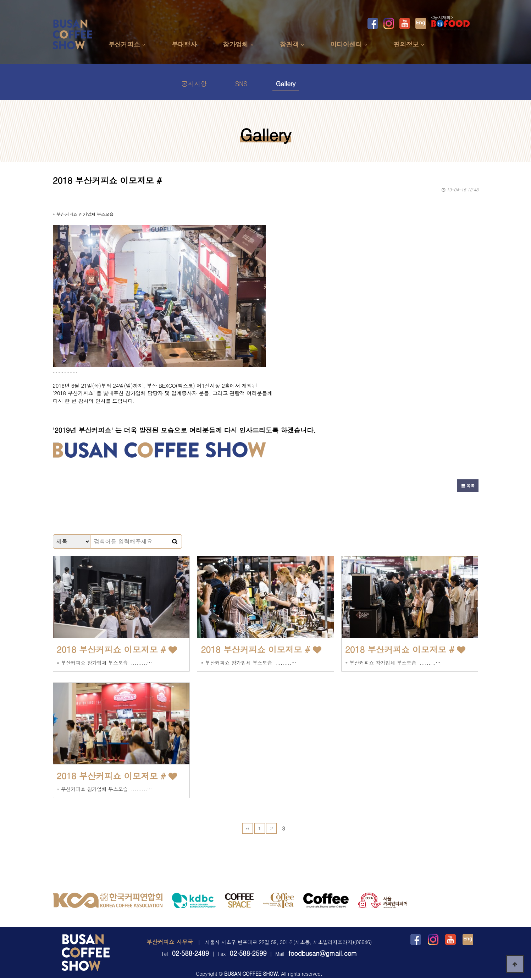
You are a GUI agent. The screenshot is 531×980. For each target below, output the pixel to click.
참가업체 (235, 44)
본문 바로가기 (0, 0)
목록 (468, 486)
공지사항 (194, 84)
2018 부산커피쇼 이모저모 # (117, 649)
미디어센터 (346, 44)
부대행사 (184, 44)
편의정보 (406, 44)
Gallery (286, 84)
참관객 (289, 44)
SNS (241, 84)
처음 (248, 828)
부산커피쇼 (124, 44)
